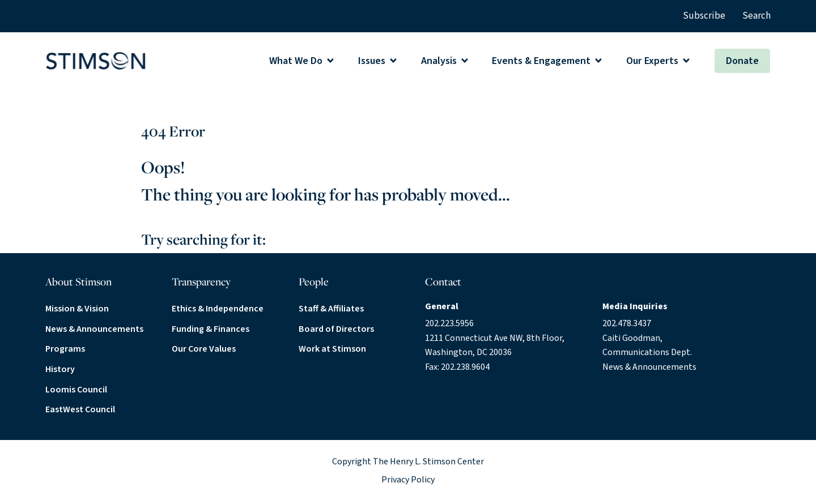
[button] (302, 61)
